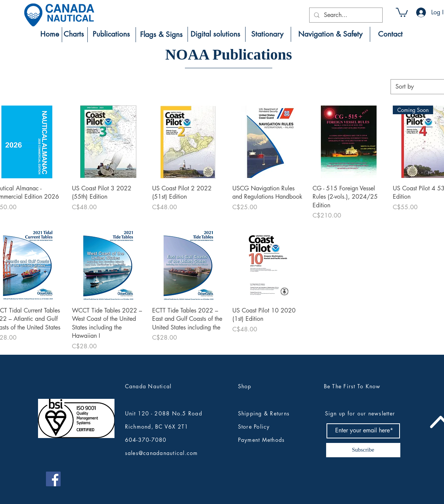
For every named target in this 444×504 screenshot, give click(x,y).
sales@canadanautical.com (162, 453)
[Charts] (74, 34)
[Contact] (390, 34)
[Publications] (111, 34)
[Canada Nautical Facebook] (53, 479)
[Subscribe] (363, 450)
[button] (402, 12)
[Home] (50, 34)
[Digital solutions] (215, 34)
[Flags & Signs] (161, 35)
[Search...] (345, 15)
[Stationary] (267, 34)
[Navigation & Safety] (330, 34)
